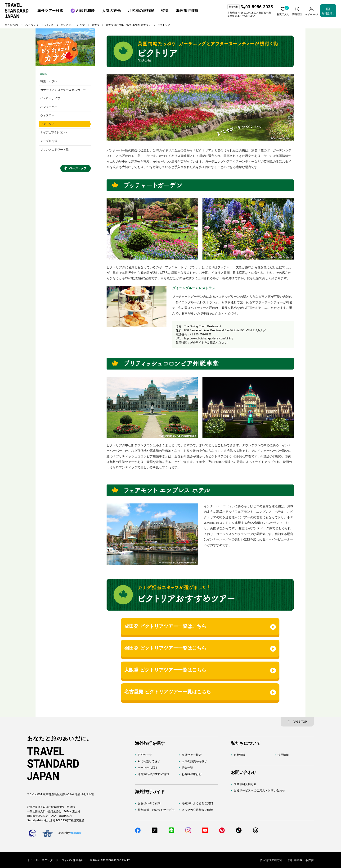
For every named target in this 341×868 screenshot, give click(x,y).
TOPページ (145, 755)
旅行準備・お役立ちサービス (156, 810)
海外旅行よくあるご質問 (197, 803)
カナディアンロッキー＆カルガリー (63, 90)
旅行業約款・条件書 (301, 860)
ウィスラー (47, 115)
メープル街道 (49, 141)
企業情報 (239, 755)
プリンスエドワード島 (54, 150)
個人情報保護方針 (271, 860)
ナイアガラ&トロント (54, 132)
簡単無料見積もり (245, 784)
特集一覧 (187, 768)
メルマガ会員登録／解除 (197, 810)
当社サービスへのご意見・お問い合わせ (259, 790)
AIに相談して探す (149, 761)
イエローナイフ (50, 98)
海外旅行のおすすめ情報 (153, 774)
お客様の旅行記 (192, 774)
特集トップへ (49, 81)
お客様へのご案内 (149, 803)
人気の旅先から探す (194, 761)
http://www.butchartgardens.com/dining (209, 338)
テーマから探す (148, 768)
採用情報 (283, 755)
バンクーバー (49, 107)
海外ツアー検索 (192, 755)
